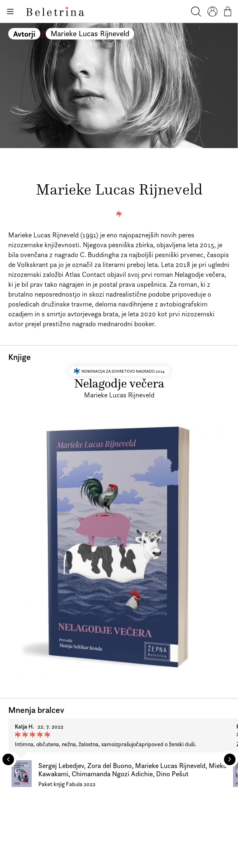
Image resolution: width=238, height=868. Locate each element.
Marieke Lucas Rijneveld (90, 34)
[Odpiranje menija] (10, 12)
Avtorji (24, 34)
